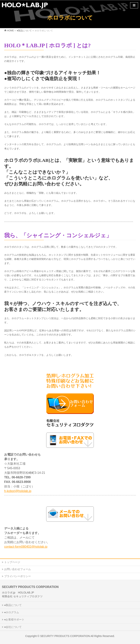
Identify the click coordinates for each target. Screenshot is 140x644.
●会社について (13, 627)
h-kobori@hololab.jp (18, 491)
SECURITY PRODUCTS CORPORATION (65, 636)
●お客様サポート (14, 619)
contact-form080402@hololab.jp (26, 547)
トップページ (12, 562)
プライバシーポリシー (17, 576)
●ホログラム (12, 612)
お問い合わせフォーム (17, 569)
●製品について (13, 605)
